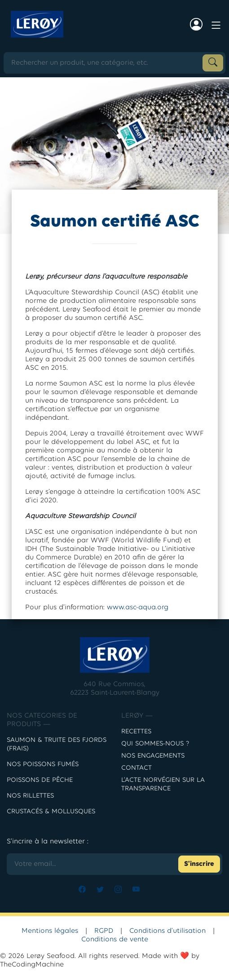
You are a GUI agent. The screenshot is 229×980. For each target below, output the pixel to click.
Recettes (136, 732)
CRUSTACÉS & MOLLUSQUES (51, 812)
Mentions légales (50, 931)
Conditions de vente (115, 940)
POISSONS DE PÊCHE (40, 780)
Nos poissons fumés (43, 765)
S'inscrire (199, 864)
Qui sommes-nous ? (155, 744)
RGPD (104, 931)
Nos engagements (153, 756)
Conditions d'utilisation (167, 931)
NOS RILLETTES (30, 796)
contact (137, 768)
